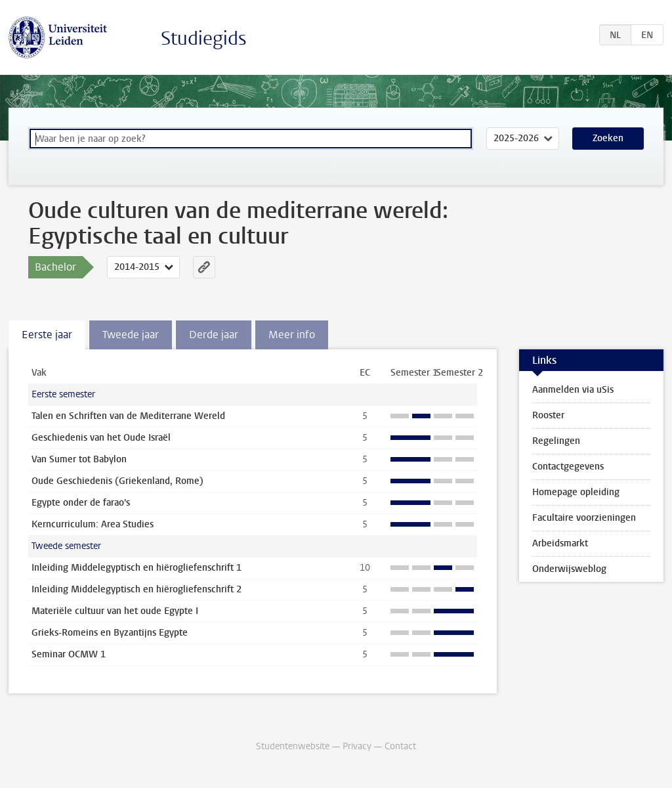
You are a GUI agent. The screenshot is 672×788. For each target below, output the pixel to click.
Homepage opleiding (576, 492)
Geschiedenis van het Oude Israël (101, 438)
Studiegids (204, 38)
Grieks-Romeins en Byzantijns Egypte (110, 633)
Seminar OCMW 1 (69, 654)
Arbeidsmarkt (560, 543)
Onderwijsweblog (569, 569)
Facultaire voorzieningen (584, 518)
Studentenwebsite (293, 746)
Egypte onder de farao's (81, 503)
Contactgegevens (568, 467)
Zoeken (608, 138)
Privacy (357, 746)
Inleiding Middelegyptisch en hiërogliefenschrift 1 (136, 568)
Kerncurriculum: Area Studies (93, 524)
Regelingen (556, 441)
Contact (400, 746)
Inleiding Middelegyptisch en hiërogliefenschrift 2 (136, 589)
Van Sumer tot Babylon (79, 459)
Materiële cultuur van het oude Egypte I (115, 611)
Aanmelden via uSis (573, 390)
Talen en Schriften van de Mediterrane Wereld (128, 416)
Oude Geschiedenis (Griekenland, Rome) (117, 481)
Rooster (548, 415)
